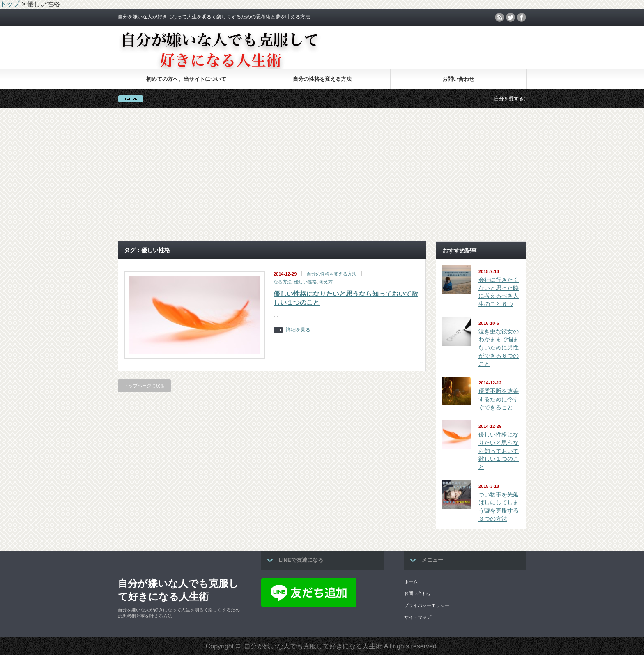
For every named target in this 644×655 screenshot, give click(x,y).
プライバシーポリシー (427, 605)
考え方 (326, 282)
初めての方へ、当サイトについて (186, 79)
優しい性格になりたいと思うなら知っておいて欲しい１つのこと (499, 451)
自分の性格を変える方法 (322, 79)
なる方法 (283, 282)
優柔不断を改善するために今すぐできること (499, 399)
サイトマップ (418, 617)
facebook (522, 17)
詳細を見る (298, 330)
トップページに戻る (144, 386)
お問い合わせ (458, 79)
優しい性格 (305, 282)
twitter (511, 17)
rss (499, 17)
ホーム (411, 581)
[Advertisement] (322, 175)
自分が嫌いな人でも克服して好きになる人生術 (178, 590)
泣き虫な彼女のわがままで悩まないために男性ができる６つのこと (499, 348)
